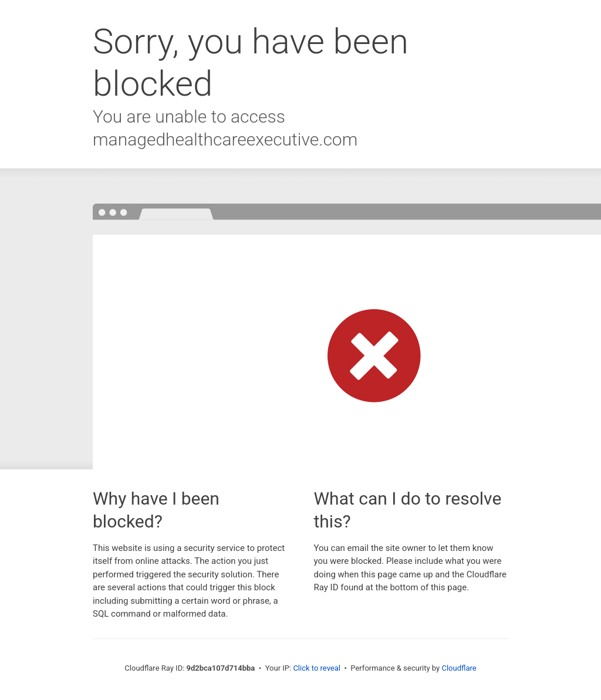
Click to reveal (317, 668)
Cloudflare (459, 668)
